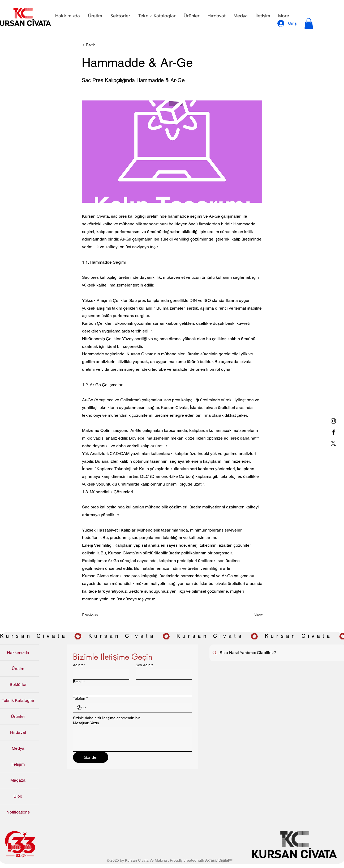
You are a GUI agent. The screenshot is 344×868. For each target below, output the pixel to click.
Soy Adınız (144, 665)
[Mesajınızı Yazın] (132, 739)
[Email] (131, 691)
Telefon (80, 699)
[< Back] (100, 45)
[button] (95, 16)
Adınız (79, 665)
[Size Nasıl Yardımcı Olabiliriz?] (277, 653)
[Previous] (100, 615)
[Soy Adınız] (162, 674)
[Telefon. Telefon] (138, 708)
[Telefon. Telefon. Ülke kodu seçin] (81, 708)
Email (79, 682)
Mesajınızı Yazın (86, 723)
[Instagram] (333, 421)
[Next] (249, 615)
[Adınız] (100, 674)
